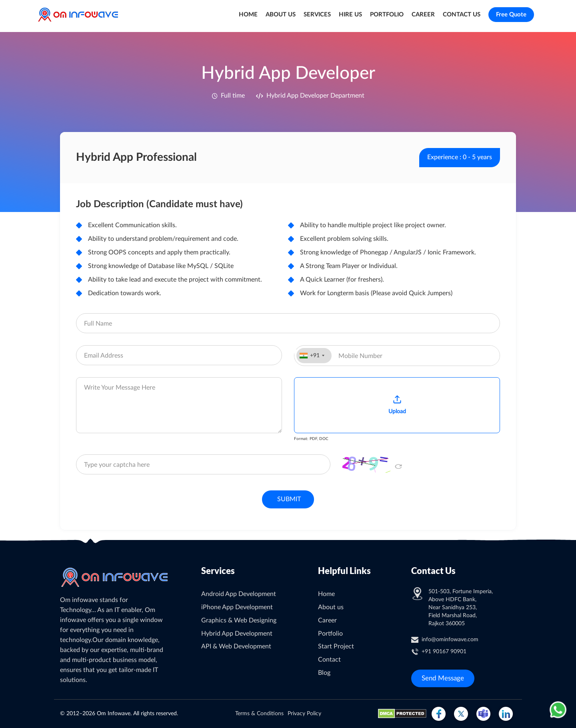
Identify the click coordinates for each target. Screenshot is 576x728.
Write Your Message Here (120, 388)
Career (327, 620)
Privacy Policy (304, 714)
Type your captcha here (117, 465)
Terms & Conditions (259, 714)
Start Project (336, 646)
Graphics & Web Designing (239, 620)
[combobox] (314, 356)
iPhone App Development (237, 607)
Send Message (443, 678)
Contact (329, 660)
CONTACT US (462, 15)
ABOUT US (281, 15)
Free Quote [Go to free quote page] (511, 15)
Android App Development (239, 594)
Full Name (98, 324)
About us (331, 607)
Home (326, 594)
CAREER (423, 15)
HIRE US (350, 15)
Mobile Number (360, 356)
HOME (248, 15)
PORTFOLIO (387, 15)
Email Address (104, 356)
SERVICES (317, 15)
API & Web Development (236, 646)
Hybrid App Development (237, 634)
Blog (324, 673)
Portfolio (330, 634)
